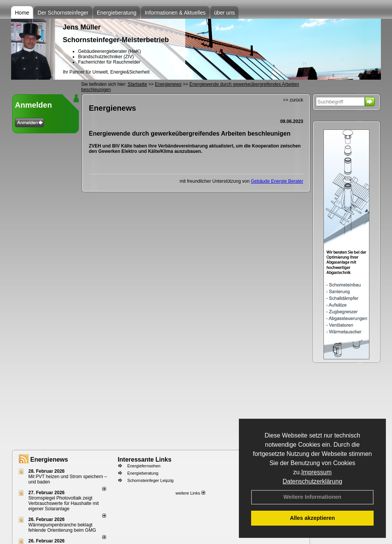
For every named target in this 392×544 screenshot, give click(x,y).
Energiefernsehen (144, 466)
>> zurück (293, 100)
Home (22, 13)
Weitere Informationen (312, 497)
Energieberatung (117, 13)
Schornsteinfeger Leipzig (150, 480)
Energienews (49, 460)
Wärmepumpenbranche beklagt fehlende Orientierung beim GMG (62, 528)
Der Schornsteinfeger (63, 13)
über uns (224, 13)
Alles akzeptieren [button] (312, 518)
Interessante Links (145, 460)
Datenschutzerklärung (312, 481)
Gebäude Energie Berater (277, 181)
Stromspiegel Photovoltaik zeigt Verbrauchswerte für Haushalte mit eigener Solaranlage (64, 503)
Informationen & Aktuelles (175, 13)
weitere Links (190, 493)
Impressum (316, 472)
